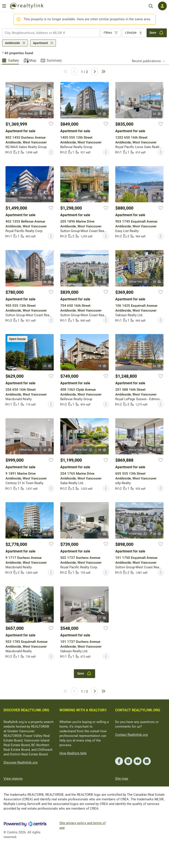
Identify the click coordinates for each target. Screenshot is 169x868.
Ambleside (13, 43)
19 (102, 114)
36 (157, 534)
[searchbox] (48, 33)
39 (102, 282)
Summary (54, 60)
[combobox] (51, 33)
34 (157, 198)
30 (157, 114)
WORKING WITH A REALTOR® (83, 710)
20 (47, 366)
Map (33, 60)
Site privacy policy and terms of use (83, 825)
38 (47, 534)
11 (47, 618)
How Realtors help (73, 753)
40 (47, 282)
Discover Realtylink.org (20, 762)
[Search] (151, 6)
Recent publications (146, 61)
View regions (13, 779)
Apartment (40, 43)
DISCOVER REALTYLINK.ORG (26, 710)
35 (47, 114)
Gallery (14, 60)
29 (157, 282)
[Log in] (162, 6)
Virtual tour (29, 114)
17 (102, 534)
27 (102, 618)
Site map (122, 779)
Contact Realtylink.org (131, 735)
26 (47, 198)
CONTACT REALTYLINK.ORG (138, 710)
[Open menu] (4, 6)
